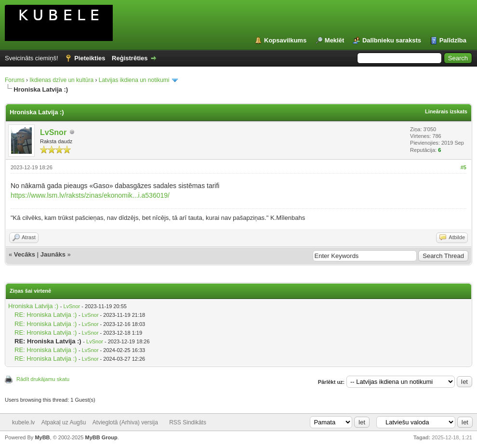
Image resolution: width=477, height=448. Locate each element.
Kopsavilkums (285, 40)
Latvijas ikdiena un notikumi (134, 80)
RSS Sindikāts (188, 422)
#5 (464, 167)
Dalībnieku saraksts (392, 40)
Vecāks (25, 254)
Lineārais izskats (446, 111)
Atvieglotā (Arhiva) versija (125, 422)
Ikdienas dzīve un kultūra (61, 80)
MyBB (42, 437)
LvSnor (53, 132)
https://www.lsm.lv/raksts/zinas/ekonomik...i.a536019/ (90, 195)
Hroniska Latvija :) (33, 306)
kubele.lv (23, 422)
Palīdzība (453, 40)
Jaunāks (53, 254)
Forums (15, 80)
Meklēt (334, 40)
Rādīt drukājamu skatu (43, 379)
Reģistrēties (130, 58)
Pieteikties (90, 58)
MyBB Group (101, 437)
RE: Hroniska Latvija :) (46, 315)
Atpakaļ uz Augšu (64, 422)
